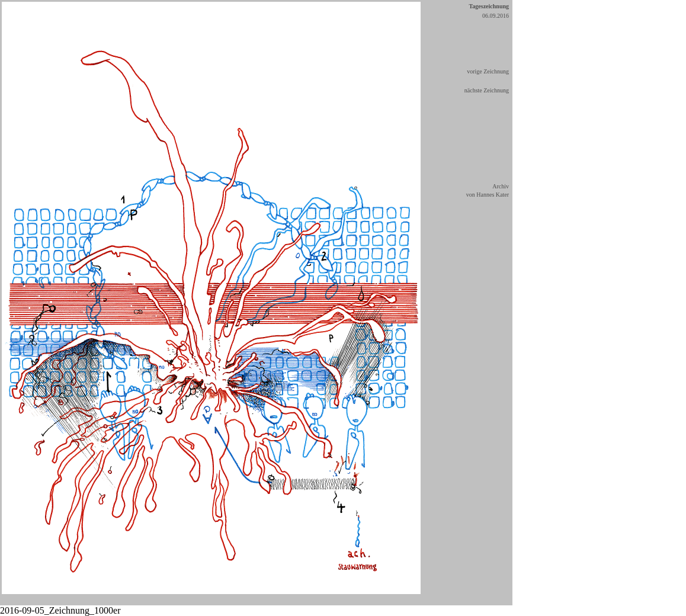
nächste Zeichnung (487, 90)
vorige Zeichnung (488, 71)
